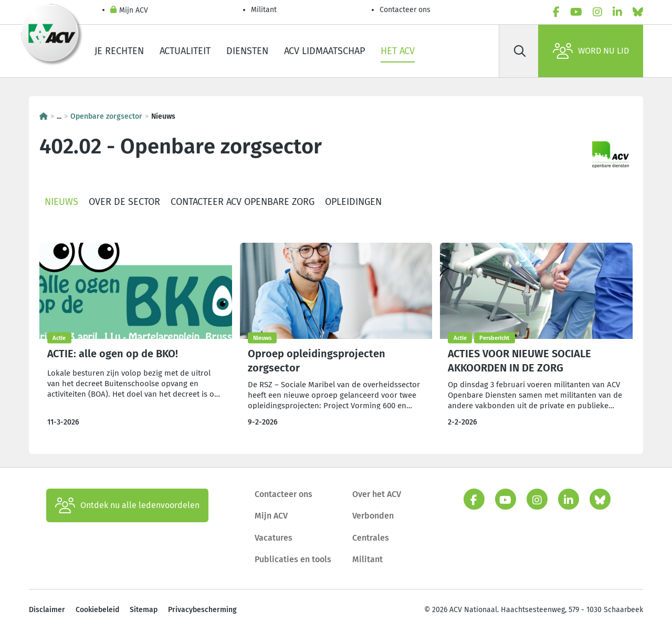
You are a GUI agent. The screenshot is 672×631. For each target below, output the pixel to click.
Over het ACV (377, 494)
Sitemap (144, 610)
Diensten (247, 51)
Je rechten (119, 51)
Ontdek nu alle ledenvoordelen (127, 505)
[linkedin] (617, 12)
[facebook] (556, 12)
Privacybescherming (202, 610)
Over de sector (124, 202)
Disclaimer (47, 610)
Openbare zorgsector (106, 116)
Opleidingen (353, 202)
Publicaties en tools (293, 559)
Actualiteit (185, 51)
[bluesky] (638, 12)
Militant (264, 10)
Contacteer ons (405, 10)
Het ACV (398, 51)
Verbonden (373, 516)
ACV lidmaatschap (324, 51)
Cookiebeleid (97, 610)
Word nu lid (591, 51)
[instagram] (597, 12)
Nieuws (61, 202)
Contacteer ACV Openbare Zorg (243, 202)
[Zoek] (520, 51)
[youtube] (576, 12)
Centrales (371, 538)
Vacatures (274, 538)
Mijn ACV (129, 11)
